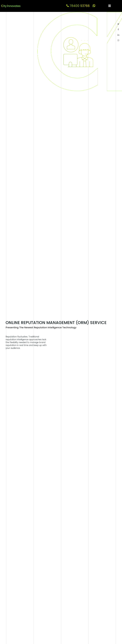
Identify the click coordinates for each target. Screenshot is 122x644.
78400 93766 (78, 6)
